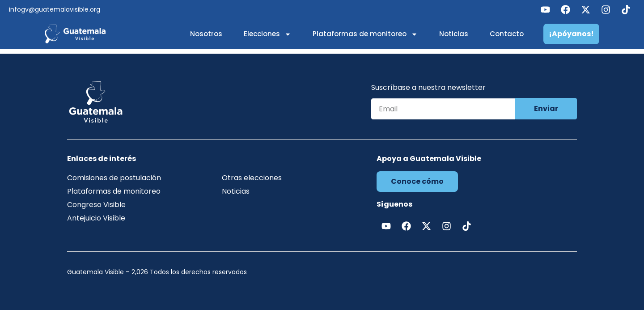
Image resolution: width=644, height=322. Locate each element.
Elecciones (267, 34)
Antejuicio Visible (96, 218)
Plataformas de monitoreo (365, 34)
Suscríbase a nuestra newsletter (428, 88)
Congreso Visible (96, 205)
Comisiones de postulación (114, 178)
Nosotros (206, 34)
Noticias (454, 34)
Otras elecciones (252, 178)
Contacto (507, 34)
